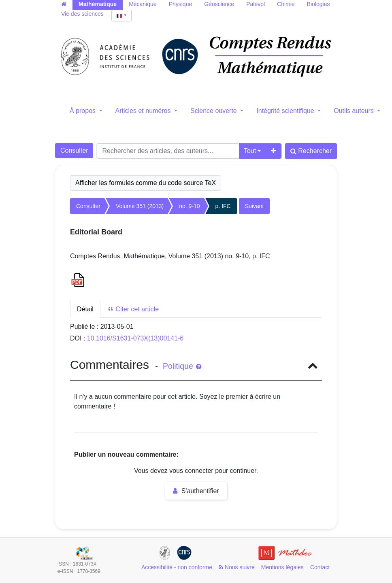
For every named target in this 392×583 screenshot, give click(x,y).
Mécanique (143, 4)
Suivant (255, 206)
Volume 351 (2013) (140, 206)
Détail (85, 309)
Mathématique (98, 4)
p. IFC (223, 206)
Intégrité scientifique (286, 111)
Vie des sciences (82, 14)
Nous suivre (237, 567)
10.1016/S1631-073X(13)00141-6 (135, 338)
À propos (83, 111)
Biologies (318, 4)
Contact (320, 567)
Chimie (286, 4)
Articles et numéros (144, 111)
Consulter (74, 150)
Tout (250, 151)
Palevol (256, 4)
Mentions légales (282, 567)
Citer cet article (133, 309)
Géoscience (219, 4)
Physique (181, 4)
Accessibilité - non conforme (177, 567)
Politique (182, 366)
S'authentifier (196, 491)
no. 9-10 (189, 206)
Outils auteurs (355, 111)
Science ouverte (214, 111)
